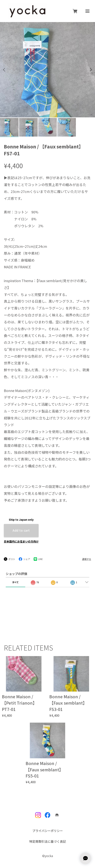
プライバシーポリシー (48, 819)
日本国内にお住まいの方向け (21, 529)
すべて (15, 570)
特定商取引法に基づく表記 (48, 829)
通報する (87, 547)
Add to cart (21, 518)
